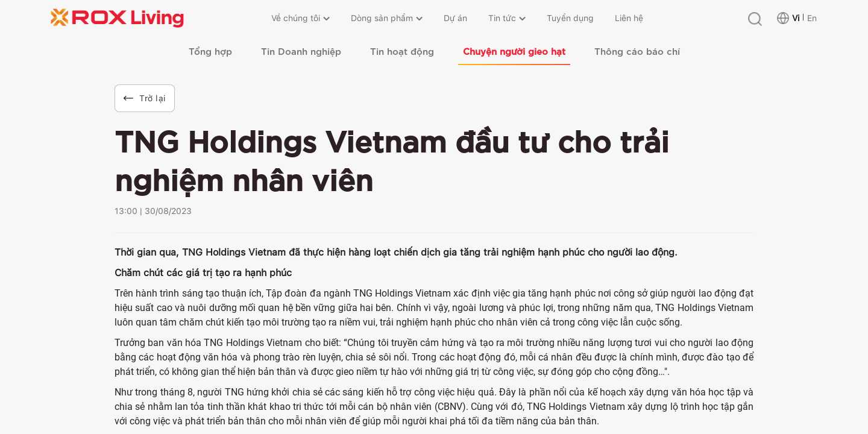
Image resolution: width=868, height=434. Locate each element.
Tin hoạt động (402, 51)
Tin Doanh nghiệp (301, 51)
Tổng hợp (210, 51)
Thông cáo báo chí (637, 51)
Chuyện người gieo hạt (514, 51)
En (812, 18)
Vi (796, 18)
